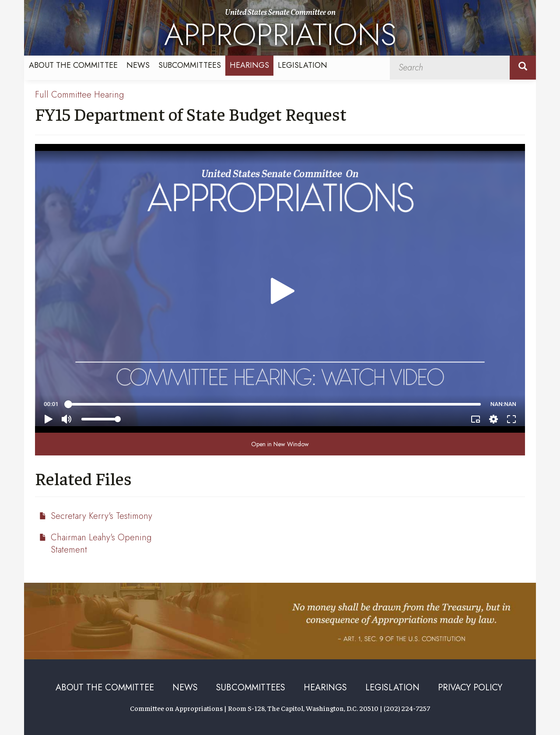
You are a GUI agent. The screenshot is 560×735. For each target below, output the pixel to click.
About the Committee (73, 65)
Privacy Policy (470, 688)
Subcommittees (190, 65)
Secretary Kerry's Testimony (101, 516)
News (138, 65)
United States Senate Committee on (280, 31)
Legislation (303, 65)
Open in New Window (280, 444)
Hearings (249, 65)
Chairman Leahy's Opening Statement (101, 544)
